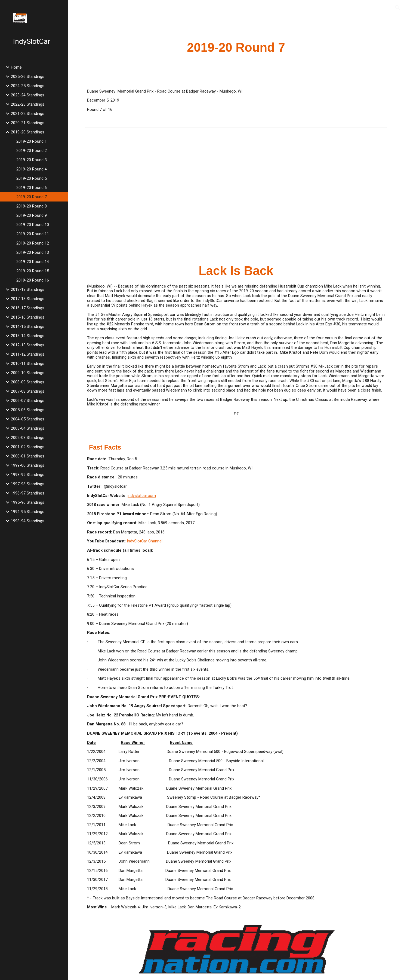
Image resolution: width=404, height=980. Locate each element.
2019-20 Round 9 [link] (32, 215)
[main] (236, 48)
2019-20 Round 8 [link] (32, 206)
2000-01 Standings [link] (28, 456)
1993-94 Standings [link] (28, 521)
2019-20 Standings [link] (28, 132)
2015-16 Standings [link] (28, 317)
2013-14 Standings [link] (28, 336)
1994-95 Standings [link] (28, 512)
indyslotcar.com (142, 496)
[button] (397, 8)
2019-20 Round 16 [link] (33, 280)
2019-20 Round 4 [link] (32, 169)
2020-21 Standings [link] (28, 123)
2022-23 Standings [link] (28, 104)
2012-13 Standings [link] (28, 345)
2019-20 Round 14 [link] (33, 262)
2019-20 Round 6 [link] (32, 188)
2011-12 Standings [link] (28, 354)
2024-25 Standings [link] (28, 86)
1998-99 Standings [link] (28, 475)
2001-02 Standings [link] (28, 447)
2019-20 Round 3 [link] (32, 160)
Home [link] (16, 67)
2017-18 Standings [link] (28, 299)
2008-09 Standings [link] (28, 382)
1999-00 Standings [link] (28, 465)
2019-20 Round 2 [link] (32, 151)
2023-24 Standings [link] (28, 95)
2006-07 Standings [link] (28, 401)
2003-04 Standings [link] (28, 428)
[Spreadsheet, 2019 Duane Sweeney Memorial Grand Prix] (236, 187)
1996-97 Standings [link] (28, 493)
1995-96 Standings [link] (28, 502)
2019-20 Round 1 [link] (32, 141)
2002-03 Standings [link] (28, 438)
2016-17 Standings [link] (28, 308)
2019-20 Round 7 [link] (32, 197)
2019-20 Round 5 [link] (32, 178)
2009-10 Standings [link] (28, 373)
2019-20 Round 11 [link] (33, 234)
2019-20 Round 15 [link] (33, 271)
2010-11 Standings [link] (28, 364)
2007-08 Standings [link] (28, 391)
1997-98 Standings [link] (28, 484)
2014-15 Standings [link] (28, 326)
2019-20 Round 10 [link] (33, 225)
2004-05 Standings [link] (28, 419)
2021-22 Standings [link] (28, 114)
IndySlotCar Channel (145, 541)
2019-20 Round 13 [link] (33, 252)
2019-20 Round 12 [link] (33, 243)
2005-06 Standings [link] (28, 410)
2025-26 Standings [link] (28, 77)
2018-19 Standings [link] (28, 289)
